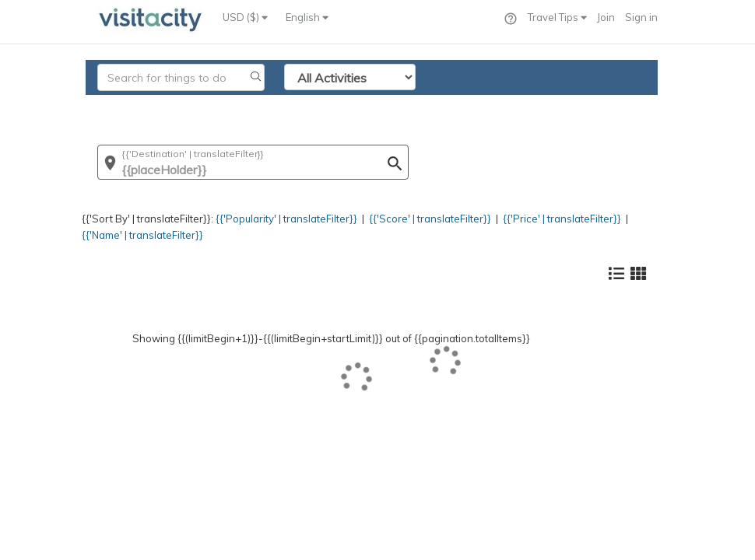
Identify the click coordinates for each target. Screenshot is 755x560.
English (307, 17)
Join (606, 17)
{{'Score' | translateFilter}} (430, 219)
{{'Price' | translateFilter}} (562, 219)
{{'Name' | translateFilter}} (142, 235)
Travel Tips (557, 17)
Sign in (641, 17)
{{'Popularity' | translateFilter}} (286, 219)
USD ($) (245, 17)
